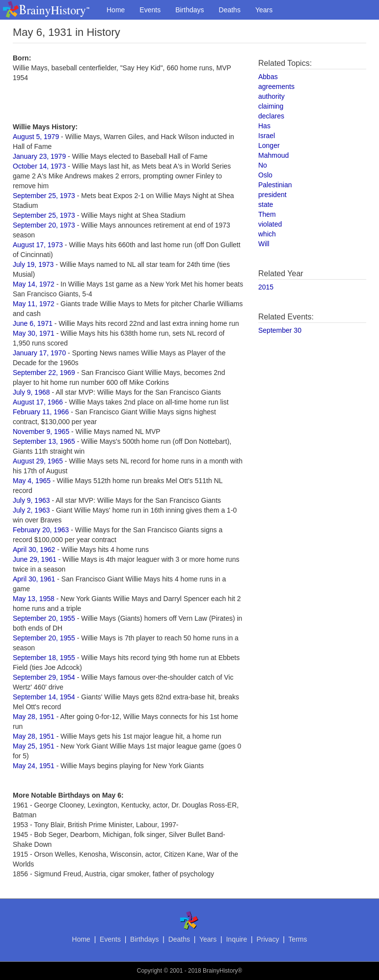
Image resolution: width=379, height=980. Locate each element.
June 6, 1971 (33, 323)
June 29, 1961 (35, 559)
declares (271, 116)
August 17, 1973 (38, 245)
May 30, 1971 (34, 333)
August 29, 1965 (38, 461)
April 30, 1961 (34, 579)
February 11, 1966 (41, 412)
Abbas (268, 77)
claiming (271, 106)
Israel (267, 136)
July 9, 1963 (31, 500)
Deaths (230, 10)
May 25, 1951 (34, 746)
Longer (269, 145)
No (263, 165)
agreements (276, 86)
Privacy (268, 939)
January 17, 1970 (39, 353)
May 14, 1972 (34, 284)
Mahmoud (273, 155)
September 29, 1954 (44, 677)
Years (264, 10)
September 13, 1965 (44, 441)
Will (264, 244)
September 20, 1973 (44, 225)
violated (270, 224)
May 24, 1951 (34, 766)
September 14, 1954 (44, 697)
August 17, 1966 (38, 402)
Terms (298, 939)
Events (150, 10)
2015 (266, 287)
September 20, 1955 (44, 618)
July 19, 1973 (33, 264)
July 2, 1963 (31, 510)
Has (264, 126)
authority (271, 96)
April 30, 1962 (34, 549)
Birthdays (189, 10)
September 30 (280, 330)
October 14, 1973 (39, 166)
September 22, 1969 (44, 373)
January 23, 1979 (39, 156)
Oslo (265, 175)
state (266, 204)
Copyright (149, 971)
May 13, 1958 (34, 599)
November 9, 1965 (41, 432)
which (267, 234)
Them (267, 214)
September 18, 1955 (44, 658)
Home (116, 10)
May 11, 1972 (34, 304)
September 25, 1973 (44, 196)
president (272, 195)
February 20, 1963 (41, 530)
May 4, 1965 (32, 481)
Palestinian (275, 185)
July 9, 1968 (31, 392)
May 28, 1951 (34, 717)
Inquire (236, 939)
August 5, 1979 (36, 137)
